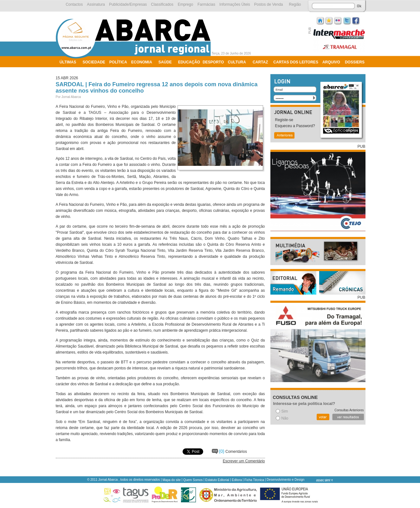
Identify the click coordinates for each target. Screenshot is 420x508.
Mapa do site (172, 480)
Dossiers (355, 62)
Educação (189, 62)
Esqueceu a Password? (295, 126)
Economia (142, 62)
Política (118, 62)
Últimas (68, 62)
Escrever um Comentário (244, 461)
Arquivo (331, 62)
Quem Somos (193, 480)
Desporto (213, 62)
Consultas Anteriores (349, 410)
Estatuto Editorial (217, 480)
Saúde (165, 62)
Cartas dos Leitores (296, 62)
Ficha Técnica (254, 480)
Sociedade (94, 62)
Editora (237, 480)
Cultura (237, 62)
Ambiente (70, 70)
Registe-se (284, 120)
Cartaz (260, 62)
